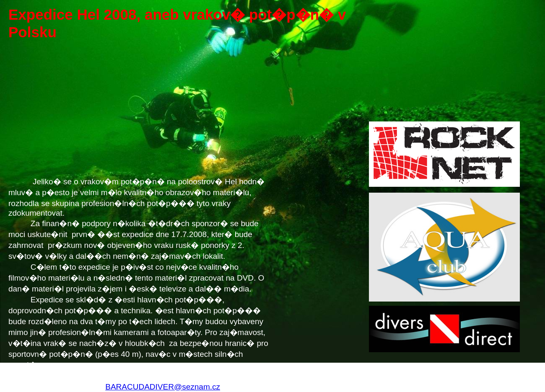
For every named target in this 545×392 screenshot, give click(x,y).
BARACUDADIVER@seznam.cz (163, 387)
